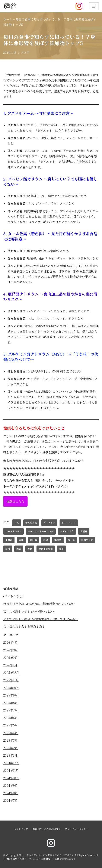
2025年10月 (11, 688)
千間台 (9, 540)
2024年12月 (11, 763)
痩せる (71, 540)
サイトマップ (21, 829)
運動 (30, 549)
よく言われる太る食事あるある (24, 626)
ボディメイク (67, 531)
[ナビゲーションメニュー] (94, 6)
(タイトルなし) (13, 596)
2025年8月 (10, 703)
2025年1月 (10, 755)
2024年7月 (10, 800)
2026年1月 (10, 665)
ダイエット (49, 523)
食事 (61, 549)
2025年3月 (10, 740)
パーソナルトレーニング (41, 531)
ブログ (25, 52)
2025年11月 (11, 680)
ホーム (8, 19)
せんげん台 (31, 523)
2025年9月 (10, 695)
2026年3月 (10, 650)
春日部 (33, 540)
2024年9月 (10, 785)
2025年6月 (10, 718)
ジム (17, 523)
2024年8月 (10, 793)
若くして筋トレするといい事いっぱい (29, 611)
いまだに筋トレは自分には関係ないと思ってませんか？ (41, 619)
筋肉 (8, 549)
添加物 (58, 540)
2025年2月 (10, 748)
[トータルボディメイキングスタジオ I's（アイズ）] (10, 6)
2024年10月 (11, 778)
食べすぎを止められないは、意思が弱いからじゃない (39, 604)
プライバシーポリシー (76, 829)
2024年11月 (11, 770)
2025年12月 (11, 673)
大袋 (21, 540)
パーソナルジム (13, 531)
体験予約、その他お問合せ (46, 829)
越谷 (19, 549)
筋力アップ (87, 540)
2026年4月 (10, 642)
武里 (46, 540)
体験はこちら (15, 501)
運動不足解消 (46, 549)
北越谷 (84, 531)
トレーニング (69, 523)
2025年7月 (10, 710)
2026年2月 (10, 658)
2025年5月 (10, 725)
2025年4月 (10, 733)
